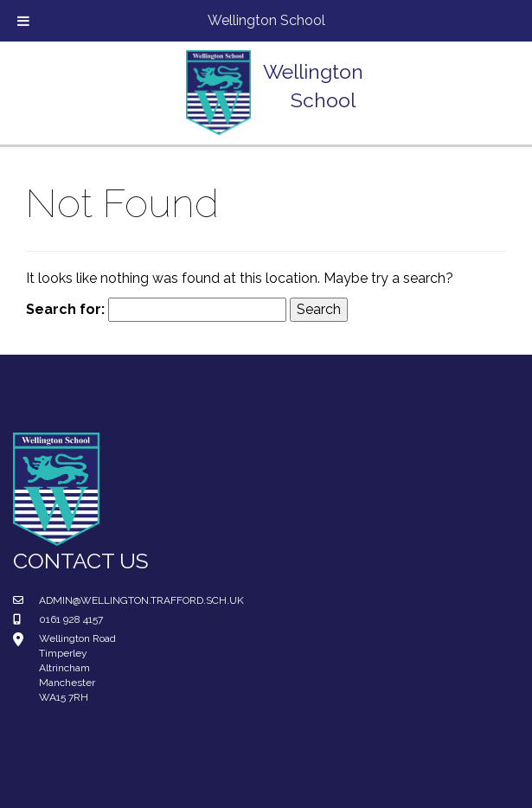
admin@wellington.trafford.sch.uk (141, 600)
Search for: (65, 309)
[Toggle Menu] (23, 21)
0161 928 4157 (71, 619)
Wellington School (266, 20)
